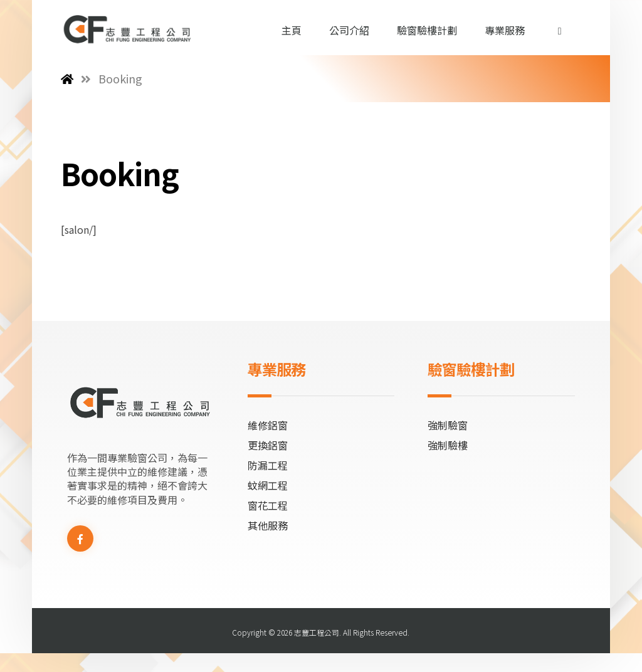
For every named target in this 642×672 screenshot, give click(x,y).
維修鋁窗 (268, 425)
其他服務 (268, 525)
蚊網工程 (268, 485)
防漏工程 (268, 465)
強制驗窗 (448, 425)
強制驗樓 (448, 445)
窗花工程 (268, 505)
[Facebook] (80, 538)
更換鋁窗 (268, 445)
